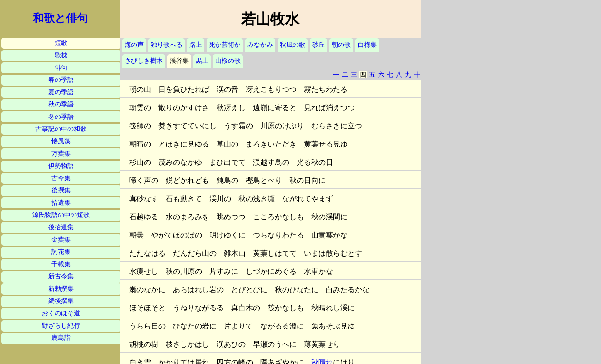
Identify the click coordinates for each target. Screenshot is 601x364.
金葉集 (61, 240)
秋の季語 (61, 104)
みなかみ (260, 45)
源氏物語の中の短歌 (61, 215)
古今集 (61, 178)
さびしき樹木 (144, 61)
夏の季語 (61, 92)
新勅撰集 (61, 289)
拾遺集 (61, 203)
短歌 (61, 43)
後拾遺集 (61, 227)
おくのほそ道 (61, 313)
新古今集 (61, 276)
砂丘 (318, 45)
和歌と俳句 (60, 18)
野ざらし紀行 (61, 326)
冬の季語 (61, 117)
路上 (196, 45)
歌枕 (61, 55)
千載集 (61, 264)
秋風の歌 (293, 45)
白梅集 (367, 45)
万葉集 (61, 154)
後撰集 (61, 190)
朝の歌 (341, 45)
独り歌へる (167, 45)
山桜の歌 (228, 61)
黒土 (202, 61)
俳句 (61, 68)
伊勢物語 (61, 166)
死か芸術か (225, 45)
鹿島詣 (61, 338)
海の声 (134, 45)
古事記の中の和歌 (61, 129)
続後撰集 (61, 301)
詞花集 (61, 252)
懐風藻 (61, 141)
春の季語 (61, 80)
